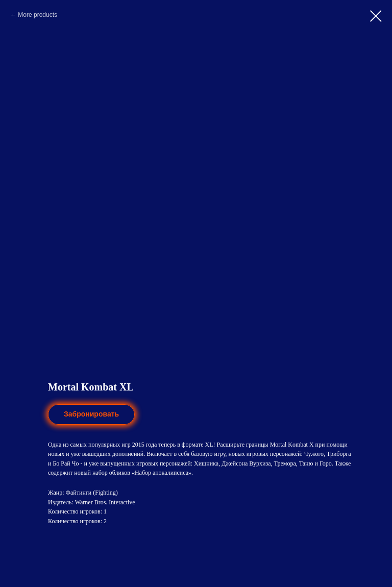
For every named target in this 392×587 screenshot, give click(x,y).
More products (38, 15)
